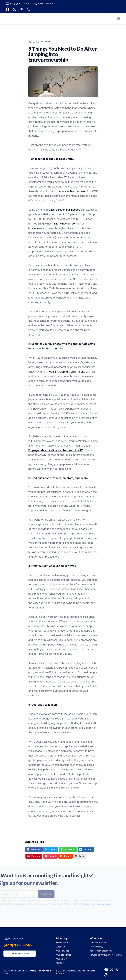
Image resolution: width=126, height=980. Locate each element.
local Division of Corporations (67, 372)
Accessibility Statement (101, 951)
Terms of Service (76, 904)
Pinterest (34, 856)
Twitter (51, 849)
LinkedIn (86, 849)
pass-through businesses (64, 210)
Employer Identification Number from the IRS (56, 450)
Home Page (62, 943)
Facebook (34, 849)
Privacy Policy (99, 904)
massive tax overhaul (72, 191)
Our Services (63, 951)
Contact (60, 963)
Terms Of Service (98, 943)
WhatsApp (68, 849)
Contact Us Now (20, 954)
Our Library (62, 959)
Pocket (50, 856)
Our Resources (64, 955)
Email (80, 856)
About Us (61, 947)
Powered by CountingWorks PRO (106, 955)
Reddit (65, 856)
